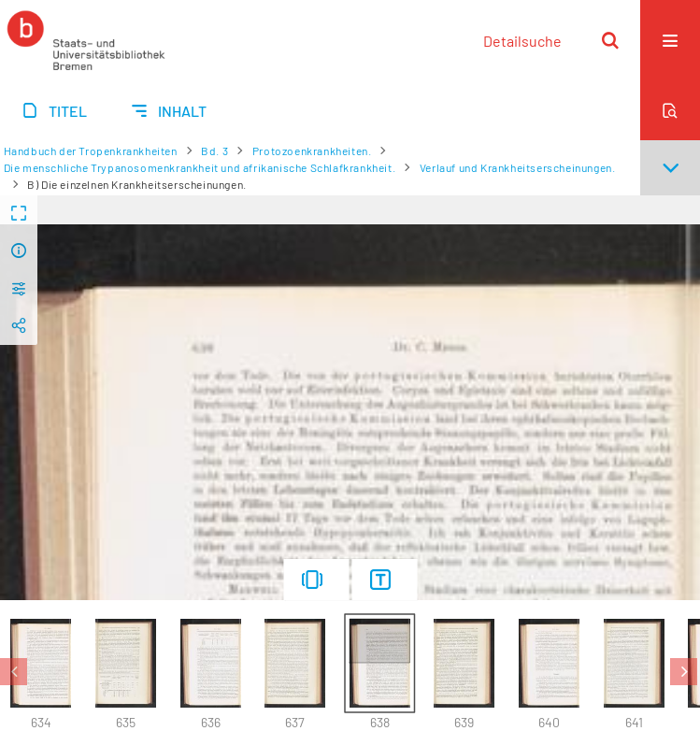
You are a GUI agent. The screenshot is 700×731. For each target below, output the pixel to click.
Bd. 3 (214, 150)
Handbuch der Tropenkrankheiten (91, 150)
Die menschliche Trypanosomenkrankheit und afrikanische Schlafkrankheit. (200, 167)
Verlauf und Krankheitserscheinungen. (518, 167)
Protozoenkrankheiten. (312, 150)
